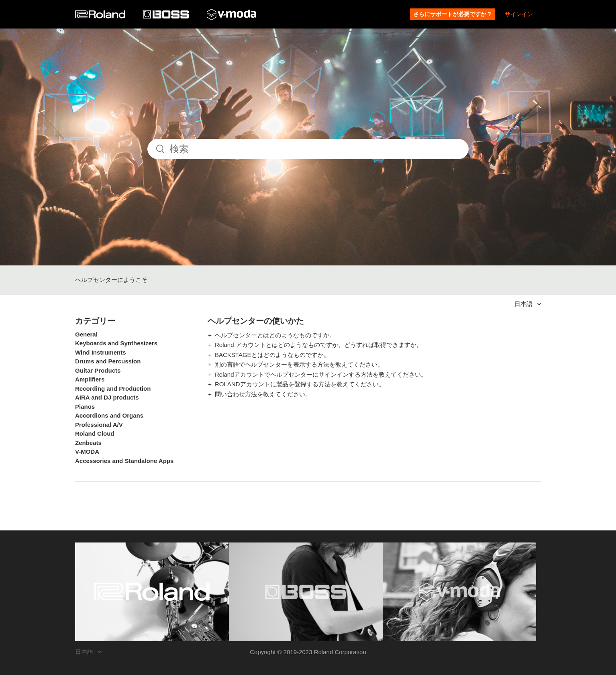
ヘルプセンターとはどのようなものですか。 (275, 335)
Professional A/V (99, 425)
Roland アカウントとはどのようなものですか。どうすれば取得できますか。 (319, 345)
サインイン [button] (519, 14)
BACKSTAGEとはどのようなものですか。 (272, 355)
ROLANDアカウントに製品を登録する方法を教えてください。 (300, 384)
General (86, 334)
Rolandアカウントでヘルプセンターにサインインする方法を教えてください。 (321, 374)
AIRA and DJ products (107, 397)
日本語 (524, 304)
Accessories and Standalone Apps (124, 461)
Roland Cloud (95, 433)
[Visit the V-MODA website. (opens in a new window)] (460, 592)
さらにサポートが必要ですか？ (453, 14)
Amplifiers (90, 379)
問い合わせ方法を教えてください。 (263, 394)
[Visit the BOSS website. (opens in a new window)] (306, 592)
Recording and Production (113, 388)
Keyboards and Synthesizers (116, 343)
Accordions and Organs (109, 415)
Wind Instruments (101, 352)
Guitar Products (98, 370)
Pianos (85, 407)
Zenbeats (88, 443)
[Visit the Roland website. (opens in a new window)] (152, 592)
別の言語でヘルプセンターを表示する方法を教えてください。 (299, 364)
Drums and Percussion (108, 361)
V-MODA (87, 452)
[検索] (308, 149)
